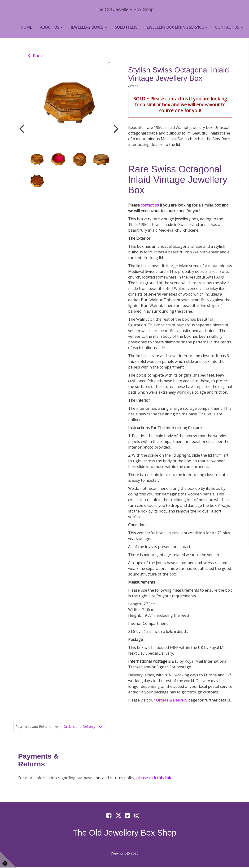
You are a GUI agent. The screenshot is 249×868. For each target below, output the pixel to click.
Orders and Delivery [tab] (90, 727)
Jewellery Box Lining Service (175, 27)
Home (26, 27)
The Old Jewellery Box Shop (124, 9)
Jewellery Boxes (87, 27)
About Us (50, 27)
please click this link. (154, 779)
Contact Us (227, 27)
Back (35, 56)
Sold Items (126, 27)
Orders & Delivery (172, 700)
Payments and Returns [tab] (39, 727)
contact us (150, 205)
